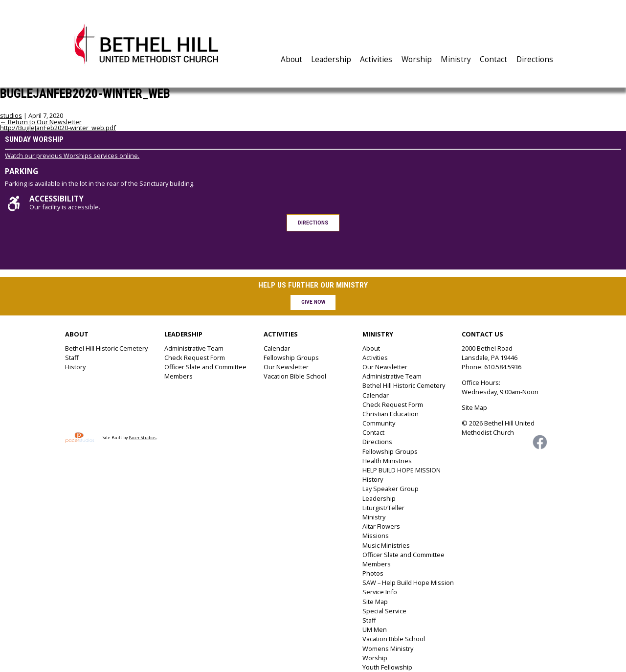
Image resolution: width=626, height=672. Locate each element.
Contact (493, 59)
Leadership (331, 59)
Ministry (456, 59)
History (75, 367)
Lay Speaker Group (391, 489)
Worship (417, 59)
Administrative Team (194, 348)
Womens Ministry (388, 649)
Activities (376, 59)
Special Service (384, 611)
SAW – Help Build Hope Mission (408, 582)
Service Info (380, 592)
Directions (535, 59)
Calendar (277, 348)
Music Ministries (386, 545)
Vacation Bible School (295, 376)
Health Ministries (387, 461)
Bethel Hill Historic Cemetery (106, 348)
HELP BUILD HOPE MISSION (402, 470)
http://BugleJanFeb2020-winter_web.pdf (58, 128)
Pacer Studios (143, 437)
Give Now (313, 302)
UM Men (375, 629)
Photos (373, 573)
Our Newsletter (286, 367)
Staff (72, 358)
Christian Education (391, 414)
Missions (376, 536)
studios (11, 115)
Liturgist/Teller (383, 508)
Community (379, 423)
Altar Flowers (381, 526)
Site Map (375, 602)
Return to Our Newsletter (41, 122)
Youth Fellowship (387, 667)
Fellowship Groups (291, 358)
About (291, 59)
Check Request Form (195, 358)
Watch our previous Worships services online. (72, 156)
